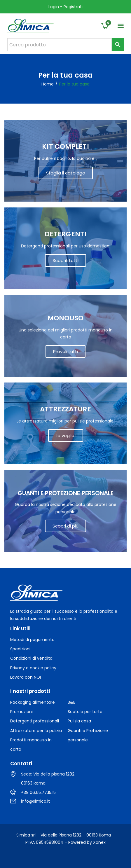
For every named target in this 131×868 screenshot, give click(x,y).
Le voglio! (66, 435)
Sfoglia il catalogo (66, 173)
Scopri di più (65, 526)
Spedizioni (20, 649)
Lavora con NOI (26, 677)
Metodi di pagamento (32, 640)
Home (48, 84)
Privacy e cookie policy (33, 668)
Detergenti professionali (35, 721)
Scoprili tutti (65, 260)
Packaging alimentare (33, 702)
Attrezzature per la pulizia (36, 731)
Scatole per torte (85, 712)
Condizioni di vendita (31, 658)
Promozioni (21, 712)
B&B (72, 702)
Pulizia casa (79, 721)
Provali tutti (65, 351)
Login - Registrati (65, 7)
